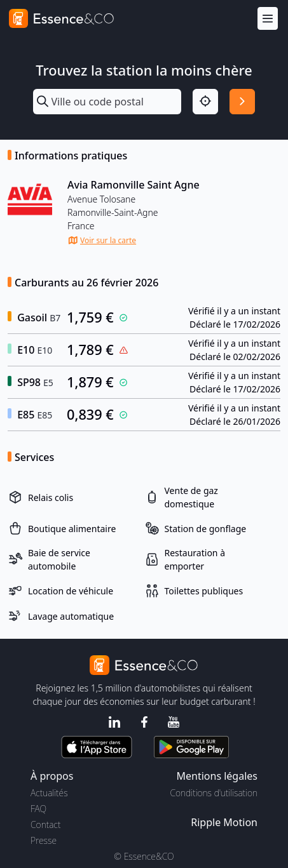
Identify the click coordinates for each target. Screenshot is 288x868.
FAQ (38, 809)
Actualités (49, 793)
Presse (44, 840)
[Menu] (268, 19)
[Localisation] (205, 102)
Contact (45, 825)
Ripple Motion (224, 822)
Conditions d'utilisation (214, 793)
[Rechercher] (242, 102)
